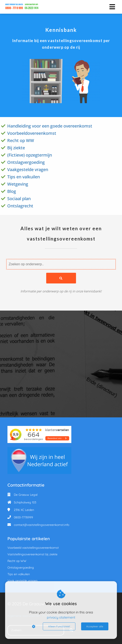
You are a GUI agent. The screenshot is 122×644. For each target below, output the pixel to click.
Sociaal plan (19, 199)
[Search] (61, 278)
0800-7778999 (23, 517)
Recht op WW (21, 140)
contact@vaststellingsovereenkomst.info (42, 525)
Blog (12, 191)
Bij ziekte (16, 148)
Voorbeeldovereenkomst (32, 133)
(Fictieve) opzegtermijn (30, 155)
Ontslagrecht (20, 206)
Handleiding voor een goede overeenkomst (50, 126)
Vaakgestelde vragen (28, 169)
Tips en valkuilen (24, 177)
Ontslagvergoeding (26, 162)
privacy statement (61, 617)
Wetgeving (18, 184)
